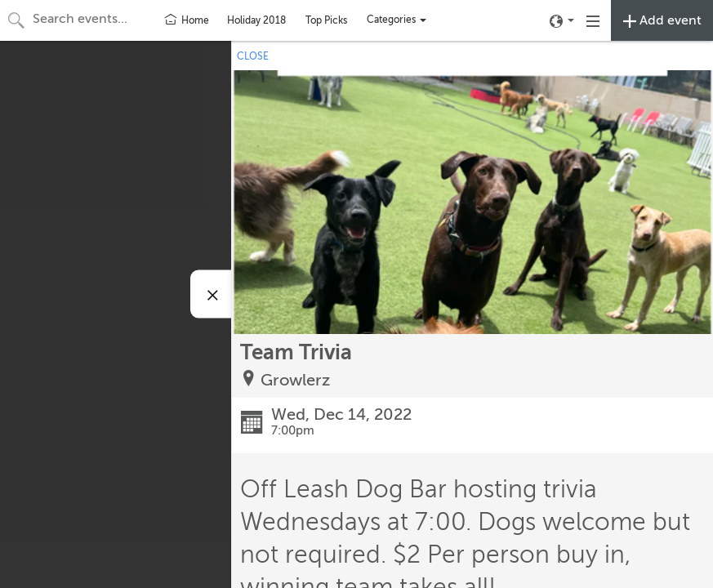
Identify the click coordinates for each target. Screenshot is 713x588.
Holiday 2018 (256, 20)
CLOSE (253, 56)
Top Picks (326, 20)
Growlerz (295, 380)
